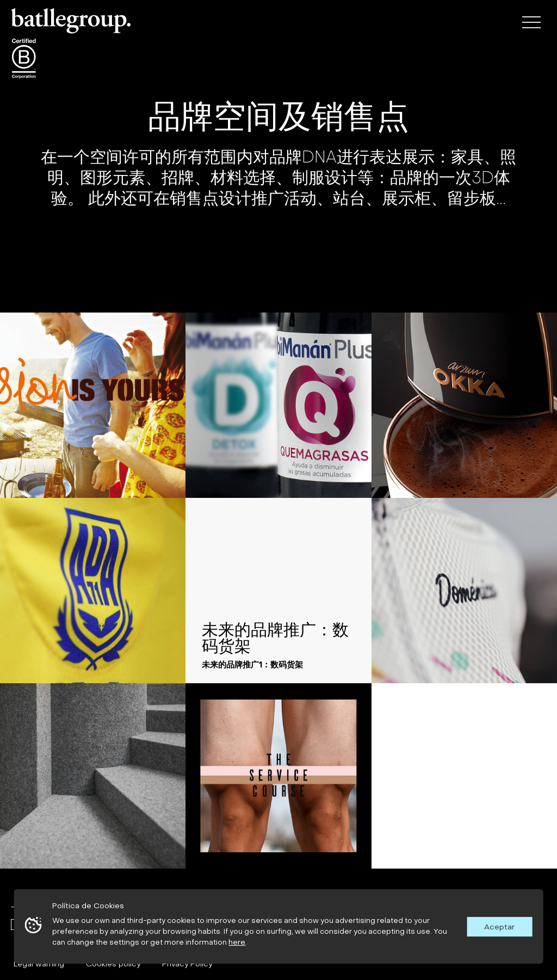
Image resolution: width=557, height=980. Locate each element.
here (237, 942)
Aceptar (499, 926)
